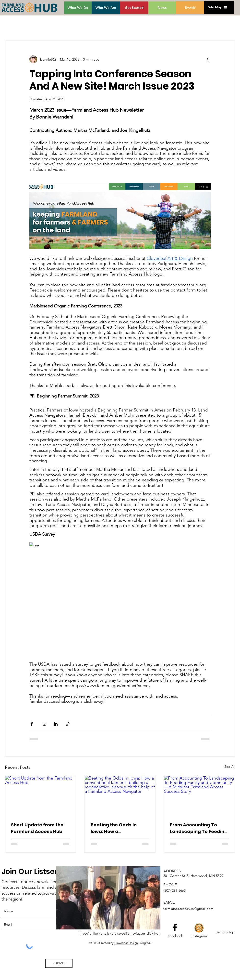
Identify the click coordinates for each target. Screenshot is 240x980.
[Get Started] (134, 8)
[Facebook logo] (175, 927)
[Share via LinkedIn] (56, 724)
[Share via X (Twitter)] (44, 724)
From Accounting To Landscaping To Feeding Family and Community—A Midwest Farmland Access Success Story (199, 828)
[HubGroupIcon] (199, 928)
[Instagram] (199, 936)
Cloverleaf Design (126, 943)
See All (230, 767)
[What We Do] (78, 8)
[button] (215, 7)
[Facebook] (175, 936)
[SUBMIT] (59, 963)
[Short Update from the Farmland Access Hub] (41, 796)
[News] (162, 8)
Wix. (149, 943)
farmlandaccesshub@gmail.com (188, 909)
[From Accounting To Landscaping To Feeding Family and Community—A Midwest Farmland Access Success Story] (199, 796)
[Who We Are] (106, 8)
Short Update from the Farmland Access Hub (37, 828)
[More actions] (208, 59)
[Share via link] (68, 724)
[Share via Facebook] (32, 724)
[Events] (190, 7)
